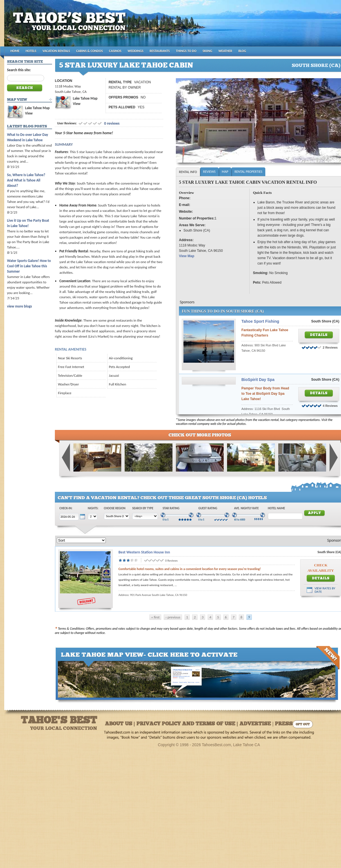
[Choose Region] (117, 516)
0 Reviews (171, 561)
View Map (187, 256)
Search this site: (19, 70)
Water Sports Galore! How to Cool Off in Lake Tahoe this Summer (29, 266)
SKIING (207, 51)
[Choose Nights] (93, 516)
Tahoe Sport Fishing (260, 321)
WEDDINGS (136, 51)
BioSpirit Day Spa (258, 380)
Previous (66, 457)
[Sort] (81, 540)
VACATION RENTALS (56, 51)
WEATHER (225, 51)
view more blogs (19, 306)
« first (155, 617)
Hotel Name (276, 508)
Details (319, 335)
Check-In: (66, 508)
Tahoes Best (71, 25)
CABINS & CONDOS (90, 51)
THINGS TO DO (186, 51)
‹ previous (173, 617)
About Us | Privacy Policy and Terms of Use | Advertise (188, 724)
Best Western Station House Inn (144, 552)
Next (333, 457)
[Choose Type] (145, 516)
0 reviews (111, 123)
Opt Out (303, 725)
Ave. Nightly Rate (246, 508)
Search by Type (143, 508)
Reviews (209, 172)
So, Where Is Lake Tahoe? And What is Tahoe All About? (26, 180)
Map (225, 172)
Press (284, 724)
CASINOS (115, 51)
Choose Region (115, 508)
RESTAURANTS (160, 51)
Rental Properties (248, 172)
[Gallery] (97, 470)
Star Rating (171, 508)
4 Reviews (330, 406)
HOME (15, 51)
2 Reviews (330, 347)
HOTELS (31, 51)
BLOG (242, 51)
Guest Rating (208, 508)
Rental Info (188, 172)
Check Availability (321, 568)
